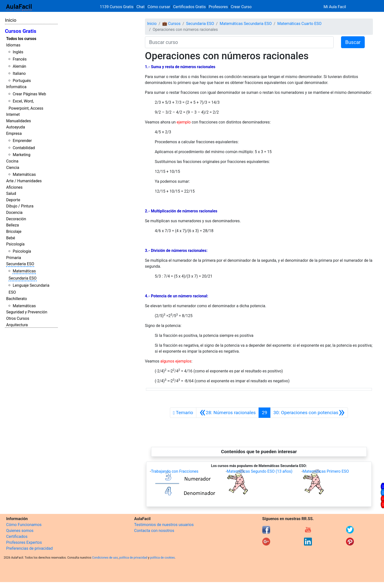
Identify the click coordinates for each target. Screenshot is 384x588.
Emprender (22, 141)
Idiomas (13, 45)
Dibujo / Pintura (20, 206)
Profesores (218, 7)
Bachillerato (17, 299)
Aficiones (14, 187)
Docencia (14, 213)
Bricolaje (14, 232)
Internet (13, 114)
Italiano (19, 73)
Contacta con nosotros (154, 531)
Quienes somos (20, 531)
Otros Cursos (18, 318)
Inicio (11, 20)
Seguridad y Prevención (27, 312)
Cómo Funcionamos (24, 525)
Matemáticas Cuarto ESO (299, 24)
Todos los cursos (21, 39)
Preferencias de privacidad (30, 548)
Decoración (16, 219)
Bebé (11, 238)
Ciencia (13, 168)
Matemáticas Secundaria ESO (246, 24)
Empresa (14, 133)
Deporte (13, 200)
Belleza (12, 225)
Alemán (19, 66)
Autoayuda (16, 127)
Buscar (353, 42)
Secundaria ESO (20, 264)
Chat (140, 7)
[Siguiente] (309, 413)
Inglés (18, 52)
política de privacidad (133, 558)
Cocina (12, 161)
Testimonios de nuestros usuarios (164, 525)
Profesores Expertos (24, 542)
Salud (11, 193)
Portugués (22, 81)
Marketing (21, 155)
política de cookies (162, 558)
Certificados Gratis (189, 7)
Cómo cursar (159, 7)
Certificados (17, 537)
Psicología (15, 244)
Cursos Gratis (21, 31)
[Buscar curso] (239, 42)
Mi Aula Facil (335, 7)
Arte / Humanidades (24, 181)
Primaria (14, 258)
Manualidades (19, 121)
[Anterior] (227, 413)
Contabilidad (24, 148)
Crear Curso (241, 7)
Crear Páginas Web (29, 94)
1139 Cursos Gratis (117, 7)
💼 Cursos (171, 24)
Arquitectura (17, 325)
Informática (16, 87)
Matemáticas (24, 174)
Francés (20, 59)
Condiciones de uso (105, 558)
